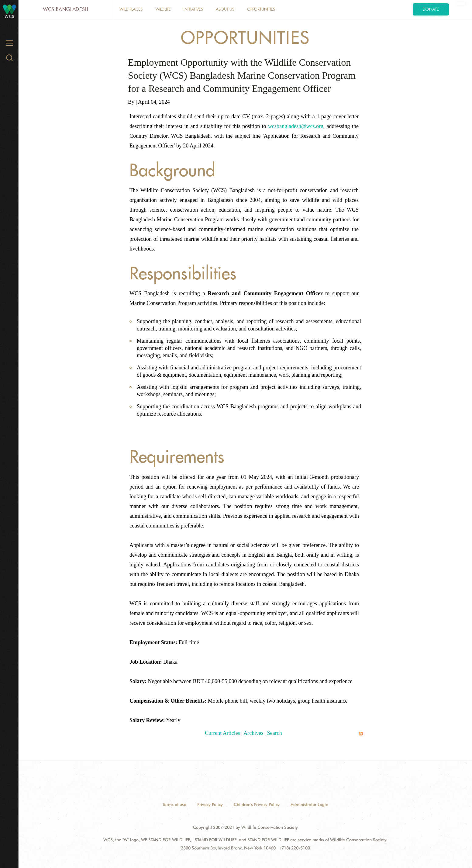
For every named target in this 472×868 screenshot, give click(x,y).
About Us (225, 9)
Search (275, 733)
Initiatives (193, 9)
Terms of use (174, 804)
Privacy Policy (210, 804)
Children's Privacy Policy (257, 804)
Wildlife (163, 9)
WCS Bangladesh (66, 9)
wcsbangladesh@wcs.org (296, 126)
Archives (253, 733)
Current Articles (222, 733)
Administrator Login (309, 804)
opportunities (261, 9)
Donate (431, 9)
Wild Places (131, 9)
